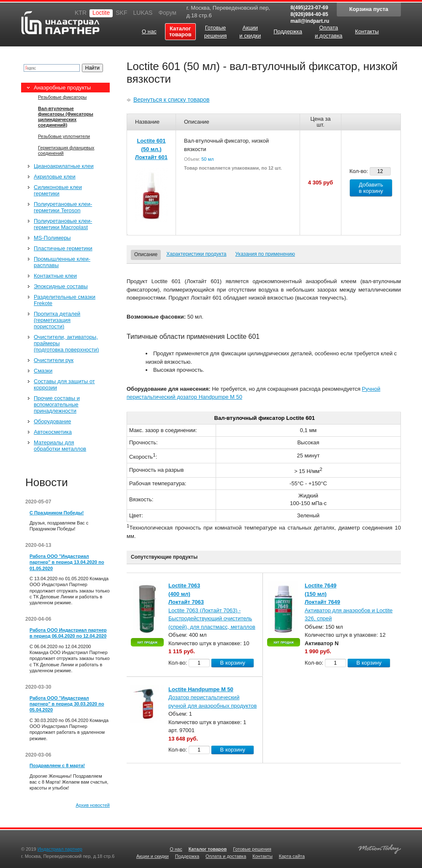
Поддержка (187, 856)
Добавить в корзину (371, 188)
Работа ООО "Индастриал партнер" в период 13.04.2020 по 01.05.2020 (67, 562)
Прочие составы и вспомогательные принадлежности (57, 404)
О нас (176, 849)
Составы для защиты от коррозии (64, 384)
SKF (121, 13)
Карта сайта (292, 856)
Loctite (101, 13)
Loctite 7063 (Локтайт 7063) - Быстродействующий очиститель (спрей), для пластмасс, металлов (212, 619)
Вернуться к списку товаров (172, 100)
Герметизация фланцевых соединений (66, 150)
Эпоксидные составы (61, 286)
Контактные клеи (55, 276)
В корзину (233, 663)
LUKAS (143, 13)
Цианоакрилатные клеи (64, 166)
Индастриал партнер (60, 23)
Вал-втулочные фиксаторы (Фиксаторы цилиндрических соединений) (66, 117)
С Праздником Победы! (57, 513)
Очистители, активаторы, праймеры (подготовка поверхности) (66, 343)
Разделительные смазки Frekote (65, 300)
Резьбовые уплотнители (64, 136)
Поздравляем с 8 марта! (57, 765)
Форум (167, 13)
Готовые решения (252, 849)
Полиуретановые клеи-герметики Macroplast (63, 224)
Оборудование (52, 421)
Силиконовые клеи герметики (58, 190)
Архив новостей (93, 805)
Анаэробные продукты (62, 88)
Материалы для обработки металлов (60, 446)
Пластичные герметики (63, 248)
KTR (81, 13)
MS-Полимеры (52, 238)
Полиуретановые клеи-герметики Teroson (63, 207)
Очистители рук (54, 360)
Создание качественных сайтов (379, 848)
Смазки (43, 371)
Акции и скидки (153, 856)
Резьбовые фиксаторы (62, 97)
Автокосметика (53, 432)
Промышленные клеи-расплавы (62, 262)
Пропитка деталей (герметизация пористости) (57, 320)
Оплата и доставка (226, 856)
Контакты (262, 856)
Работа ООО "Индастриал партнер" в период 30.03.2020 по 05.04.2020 (67, 704)
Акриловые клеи (55, 177)
